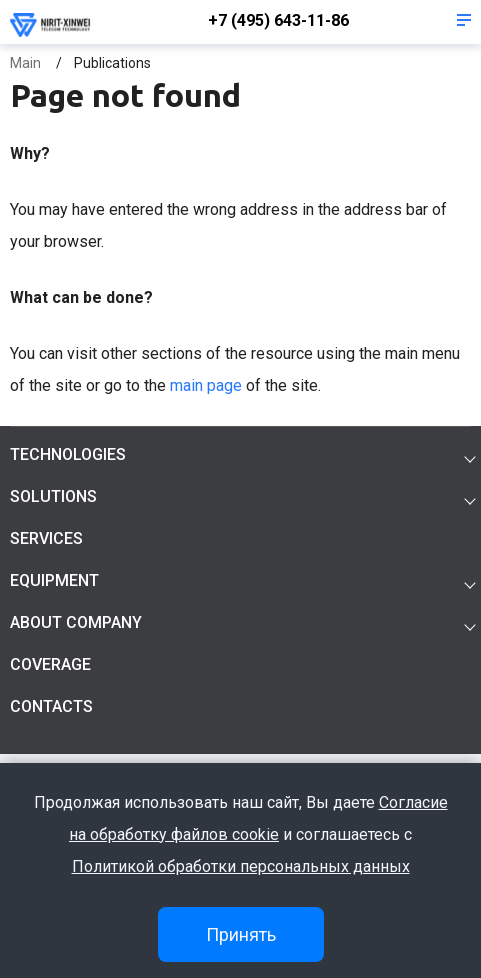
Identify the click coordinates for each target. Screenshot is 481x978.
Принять (241, 934)
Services (46, 538)
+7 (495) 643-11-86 (278, 20)
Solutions (53, 496)
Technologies (68, 454)
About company (76, 622)
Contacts (51, 706)
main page (206, 385)
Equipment (54, 580)
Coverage (50, 664)
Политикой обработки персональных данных (241, 866)
